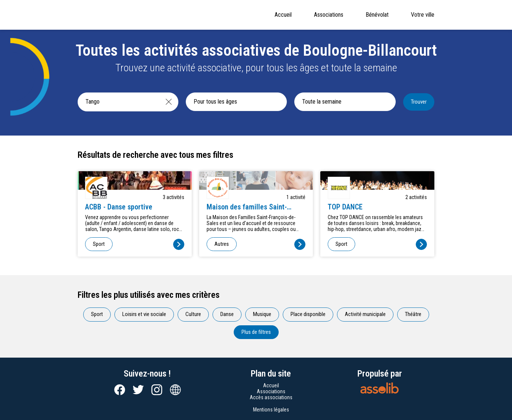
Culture (193, 314)
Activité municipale (365, 314)
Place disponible (308, 314)
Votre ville (423, 15)
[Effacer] (169, 102)
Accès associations (271, 397)
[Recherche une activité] (119, 102)
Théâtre (413, 314)
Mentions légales (271, 410)
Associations (329, 15)
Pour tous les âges (215, 102)
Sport (99, 244)
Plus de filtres (256, 332)
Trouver (419, 102)
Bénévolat (377, 15)
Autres (222, 244)
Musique (262, 314)
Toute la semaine (322, 102)
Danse (227, 314)
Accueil (283, 15)
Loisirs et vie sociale (144, 314)
